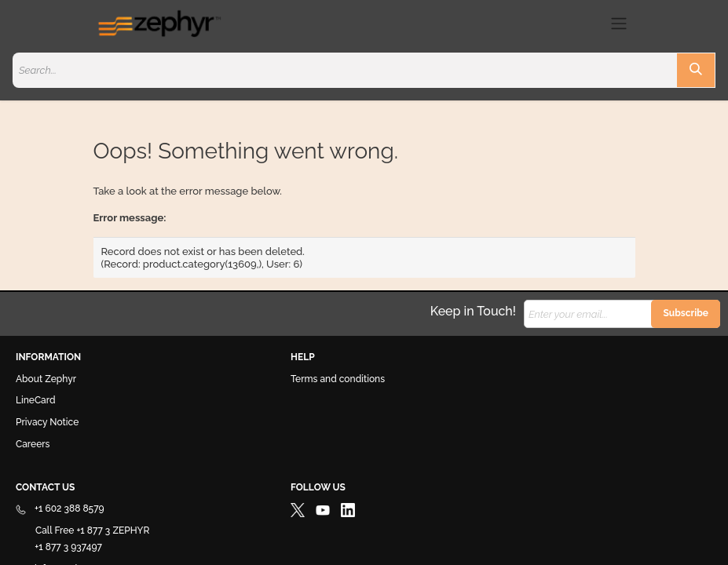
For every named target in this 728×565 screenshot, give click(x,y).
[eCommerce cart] (590, 24)
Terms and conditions (338, 379)
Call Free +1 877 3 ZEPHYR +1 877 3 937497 (82, 539)
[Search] (696, 70)
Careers (33, 444)
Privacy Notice (47, 422)
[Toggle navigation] (619, 23)
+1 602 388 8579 (60, 508)
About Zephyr (46, 379)
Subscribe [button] (686, 313)
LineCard (36, 400)
